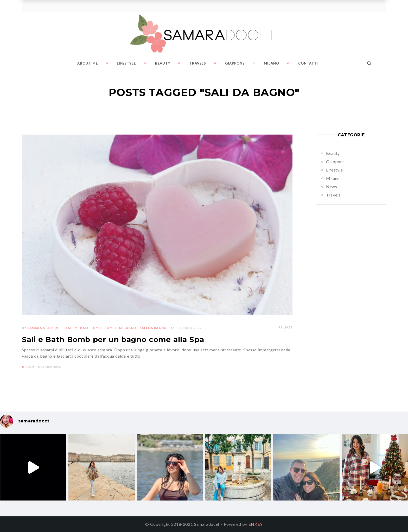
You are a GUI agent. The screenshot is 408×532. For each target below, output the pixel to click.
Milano (272, 63)
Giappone (235, 63)
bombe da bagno (120, 328)
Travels (198, 63)
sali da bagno (153, 328)
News (332, 186)
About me (88, 63)
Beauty (163, 63)
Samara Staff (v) (43, 328)
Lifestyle (126, 63)
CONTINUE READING (44, 367)
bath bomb (91, 328)
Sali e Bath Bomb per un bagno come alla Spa (113, 339)
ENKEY (256, 524)
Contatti (308, 63)
